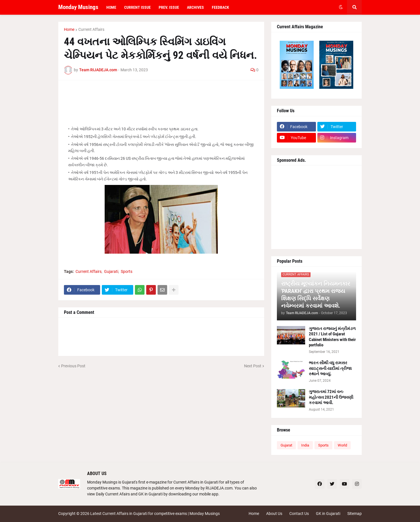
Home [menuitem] (111, 7)
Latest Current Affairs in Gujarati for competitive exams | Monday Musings (155, 514)
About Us (274, 514)
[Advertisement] (161, 99)
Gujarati (111, 271)
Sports (127, 271)
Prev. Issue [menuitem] (169, 7)
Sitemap (355, 514)
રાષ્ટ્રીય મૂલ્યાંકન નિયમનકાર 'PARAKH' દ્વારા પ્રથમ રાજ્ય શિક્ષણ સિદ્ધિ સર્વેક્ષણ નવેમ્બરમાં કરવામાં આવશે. (316, 295)
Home (69, 29)
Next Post (253, 366)
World (342, 445)
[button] (341, 7)
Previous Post (73, 366)
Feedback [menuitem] (220, 7)
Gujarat (286, 445)
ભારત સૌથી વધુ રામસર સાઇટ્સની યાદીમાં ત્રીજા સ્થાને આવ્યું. (330, 368)
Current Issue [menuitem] (137, 7)
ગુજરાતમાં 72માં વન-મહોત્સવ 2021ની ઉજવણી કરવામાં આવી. (331, 397)
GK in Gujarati (328, 514)
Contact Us (299, 514)
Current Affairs (91, 29)
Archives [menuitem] (195, 7)
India (305, 445)
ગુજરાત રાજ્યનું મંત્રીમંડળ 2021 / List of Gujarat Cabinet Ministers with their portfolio (332, 337)
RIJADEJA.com (219, 488)
